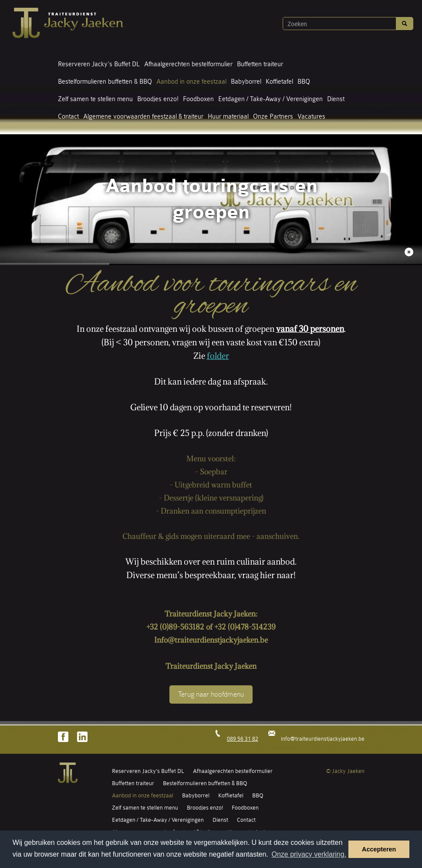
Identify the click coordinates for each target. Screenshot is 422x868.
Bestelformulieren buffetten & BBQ (105, 82)
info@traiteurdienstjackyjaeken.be (323, 739)
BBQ (304, 82)
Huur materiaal (228, 117)
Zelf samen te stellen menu (95, 99)
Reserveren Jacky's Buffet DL (99, 64)
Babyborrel (246, 82)
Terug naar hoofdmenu (211, 694)
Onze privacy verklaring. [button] (309, 854)
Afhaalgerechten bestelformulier (188, 64)
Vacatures (311, 117)
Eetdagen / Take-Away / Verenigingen (270, 99)
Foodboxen (198, 99)
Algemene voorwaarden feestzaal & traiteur (143, 117)
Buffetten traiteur (260, 64)
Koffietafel (279, 82)
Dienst (336, 99)
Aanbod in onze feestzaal (191, 82)
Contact (68, 117)
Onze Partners (273, 117)
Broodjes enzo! (158, 99)
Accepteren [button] (379, 849)
